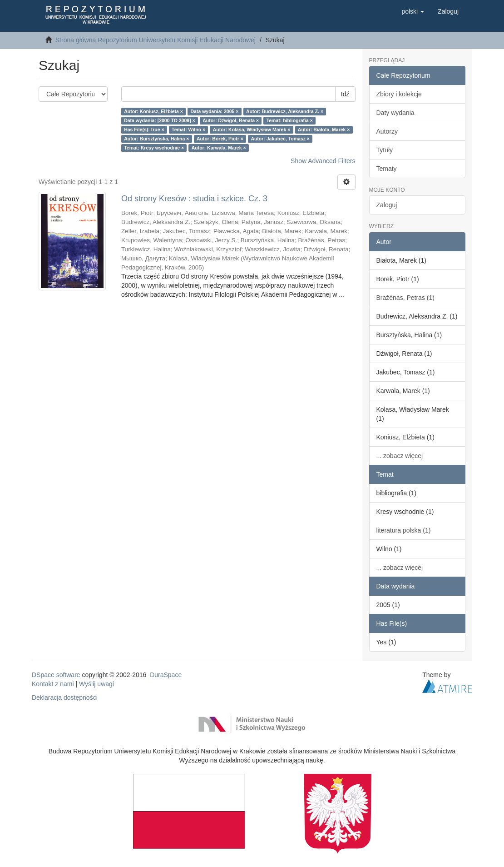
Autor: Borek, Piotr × (220, 139)
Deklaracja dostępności (65, 698)
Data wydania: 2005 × (214, 111)
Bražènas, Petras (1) (405, 298)
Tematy (387, 169)
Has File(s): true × (144, 130)
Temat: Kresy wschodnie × (154, 148)
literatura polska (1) (404, 530)
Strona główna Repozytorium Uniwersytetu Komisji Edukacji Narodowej (156, 40)
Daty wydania (395, 113)
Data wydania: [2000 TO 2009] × (160, 120)
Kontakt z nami (53, 684)
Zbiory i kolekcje (399, 94)
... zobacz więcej (400, 456)
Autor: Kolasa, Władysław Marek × (252, 130)
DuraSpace (166, 675)
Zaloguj (387, 205)
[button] (413, 11)
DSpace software (56, 675)
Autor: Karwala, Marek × (219, 148)
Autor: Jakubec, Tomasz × (280, 139)
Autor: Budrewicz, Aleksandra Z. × (285, 111)
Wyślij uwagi (96, 684)
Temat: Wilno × (188, 130)
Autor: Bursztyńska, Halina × (156, 139)
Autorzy (387, 131)
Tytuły (385, 150)
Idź (345, 94)
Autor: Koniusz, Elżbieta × (153, 111)
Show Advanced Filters (323, 161)
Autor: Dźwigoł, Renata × (231, 120)
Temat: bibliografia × (290, 120)
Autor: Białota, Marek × (324, 130)
